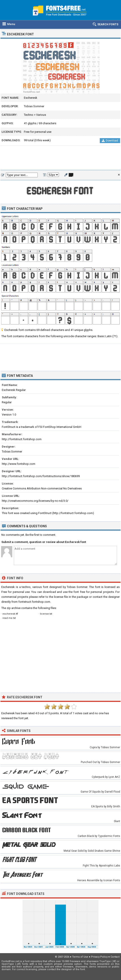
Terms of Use (80, 957)
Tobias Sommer (34, 106)
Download (110, 141)
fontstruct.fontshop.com (34, 602)
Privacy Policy (99, 957)
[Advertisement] (60, 158)
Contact (115, 957)
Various (41, 115)
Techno (29, 115)
